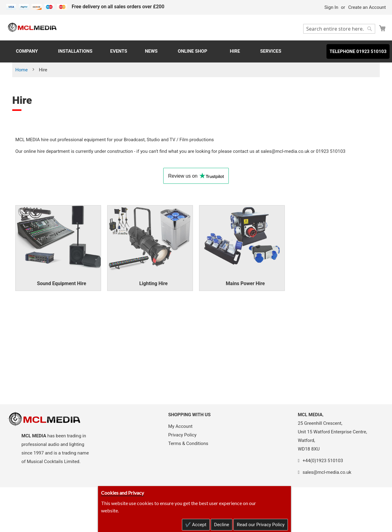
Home (22, 70)
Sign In (331, 7)
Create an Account (367, 7)
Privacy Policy (182, 435)
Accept (199, 525)
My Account (180, 426)
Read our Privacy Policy (261, 525)
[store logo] (32, 27)
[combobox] (339, 29)
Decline (222, 525)
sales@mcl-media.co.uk (285, 151)
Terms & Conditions (188, 443)
